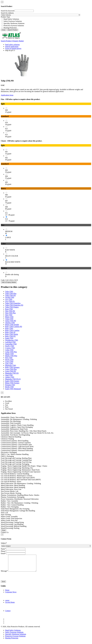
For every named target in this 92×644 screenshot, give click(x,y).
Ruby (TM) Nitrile (12, 334)
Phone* (3, 551)
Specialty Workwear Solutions (14, 23)
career (7, 604)
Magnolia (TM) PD (12, 373)
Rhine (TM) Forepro (12, 383)
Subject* (4, 543)
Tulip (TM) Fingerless (13, 303)
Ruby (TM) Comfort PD (14, 327)
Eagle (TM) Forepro (12, 381)
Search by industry (7, 13)
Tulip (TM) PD (10, 295)
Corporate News (11, 595)
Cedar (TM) (9, 350)
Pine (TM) (9, 358)
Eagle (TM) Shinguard (13, 389)
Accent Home (10, 605)
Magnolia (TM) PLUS (13, 379)
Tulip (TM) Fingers (12, 307)
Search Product (12, 30)
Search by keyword (8, 11)
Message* (4, 574)
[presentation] (17, 579)
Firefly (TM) (10, 346)
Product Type (5, 17)
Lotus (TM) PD (11, 371)
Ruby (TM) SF (10, 332)
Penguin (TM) (10, 385)
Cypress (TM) (10, 348)
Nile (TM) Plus (10, 313)
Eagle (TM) (9, 338)
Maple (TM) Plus (11, 356)
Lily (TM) (9, 299)
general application (12, 46)
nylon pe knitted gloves (13, 48)
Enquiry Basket (18, 41)
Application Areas (7, 95)
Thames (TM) (10, 323)
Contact (8, 614)
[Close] (2, 2)
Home (7, 593)
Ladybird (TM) (10, 342)
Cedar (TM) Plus (11, 352)
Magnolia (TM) (11, 365)
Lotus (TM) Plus (11, 369)
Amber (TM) (10, 377)
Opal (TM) (9, 375)
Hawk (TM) (9, 360)
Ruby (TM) (9, 328)
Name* (3, 549)
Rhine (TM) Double (12, 325)
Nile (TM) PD (10, 311)
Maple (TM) (9, 354)
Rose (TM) (9, 309)
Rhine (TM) (9, 317)
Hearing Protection (10, 28)
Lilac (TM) (9, 363)
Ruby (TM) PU (10, 336)
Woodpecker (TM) (12, 340)
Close (4, 30)
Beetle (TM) (9, 387)
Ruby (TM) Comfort (12, 330)
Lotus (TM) (9, 362)
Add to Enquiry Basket (9, 282)
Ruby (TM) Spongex (12, 367)
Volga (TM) (9, 319)
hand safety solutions (12, 45)
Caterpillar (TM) (11, 344)
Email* (3, 553)
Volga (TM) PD (11, 321)
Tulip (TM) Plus (11, 293)
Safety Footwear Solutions (13, 21)
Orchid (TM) (10, 297)
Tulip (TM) (9, 292)
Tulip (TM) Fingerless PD (14, 305)
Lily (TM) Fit (10, 301)
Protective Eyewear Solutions (14, 26)
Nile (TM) (9, 315)
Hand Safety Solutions (11, 19)
